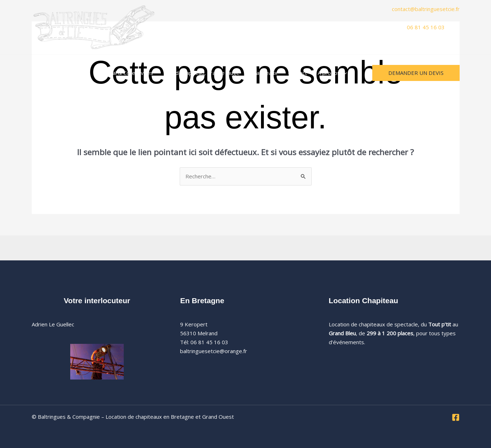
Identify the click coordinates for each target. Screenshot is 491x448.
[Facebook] (456, 417)
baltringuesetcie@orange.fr (214, 351)
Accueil (45, 73)
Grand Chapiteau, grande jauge (202, 73)
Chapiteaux (264, 73)
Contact (298, 73)
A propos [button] (332, 73)
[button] (344, 73)
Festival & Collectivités (125, 73)
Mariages (76, 73)
